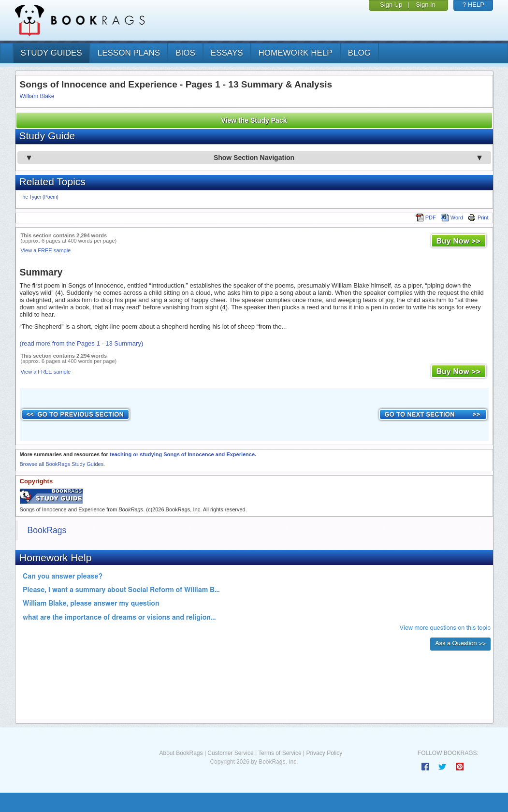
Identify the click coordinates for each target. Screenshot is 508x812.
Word (452, 217)
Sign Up (391, 5)
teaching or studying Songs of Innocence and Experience (182, 454)
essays (227, 53)
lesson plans (129, 53)
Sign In (425, 5)
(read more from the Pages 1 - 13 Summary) (82, 343)
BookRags (47, 530)
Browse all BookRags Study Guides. (63, 464)
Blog (359, 53)
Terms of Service (280, 753)
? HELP (473, 5)
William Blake (37, 96)
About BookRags (181, 753)
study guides (51, 53)
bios (185, 53)
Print (478, 217)
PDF (426, 217)
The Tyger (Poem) (39, 197)
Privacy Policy (324, 753)
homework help (296, 53)
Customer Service (230, 753)
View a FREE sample (46, 250)
